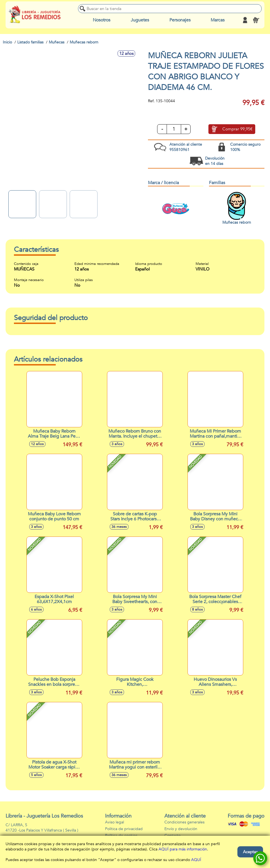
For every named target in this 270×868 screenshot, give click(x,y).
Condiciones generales (184, 822)
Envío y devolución (181, 829)
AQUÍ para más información (183, 849)
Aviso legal (115, 822)
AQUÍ (196, 860)
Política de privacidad (124, 829)
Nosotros (102, 20)
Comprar (237, 129)
